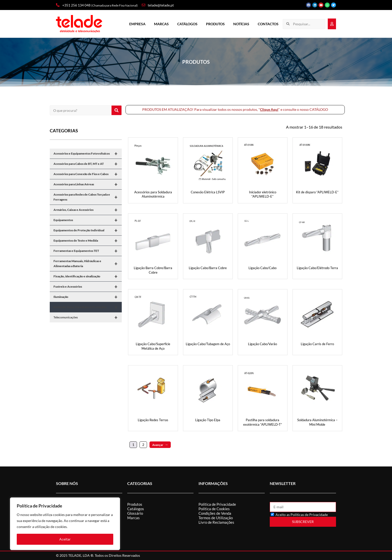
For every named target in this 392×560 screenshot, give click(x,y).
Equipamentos (88, 220)
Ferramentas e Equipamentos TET (88, 251)
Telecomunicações (88, 317)
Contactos (268, 24)
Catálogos (187, 24)
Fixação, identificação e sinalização (88, 276)
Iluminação (88, 297)
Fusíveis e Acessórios (88, 287)
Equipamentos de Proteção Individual (88, 230)
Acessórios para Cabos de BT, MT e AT (88, 164)
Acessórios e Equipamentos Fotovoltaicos (88, 154)
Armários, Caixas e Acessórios (88, 210)
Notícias (241, 24)
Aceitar (65, 539)
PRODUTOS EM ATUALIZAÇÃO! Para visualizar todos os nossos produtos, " (201, 109)
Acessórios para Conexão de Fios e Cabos (88, 174)
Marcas (161, 24)
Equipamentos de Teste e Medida (88, 241)
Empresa (137, 24)
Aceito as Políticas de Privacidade (302, 515)
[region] (65, 524)
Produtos (215, 24)
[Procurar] (116, 110)
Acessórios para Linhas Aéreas (88, 184)
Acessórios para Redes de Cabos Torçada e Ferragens (88, 197)
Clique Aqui (269, 109)
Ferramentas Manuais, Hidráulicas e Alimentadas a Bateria (88, 264)
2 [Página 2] (143, 445)
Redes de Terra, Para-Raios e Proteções (88, 307)
